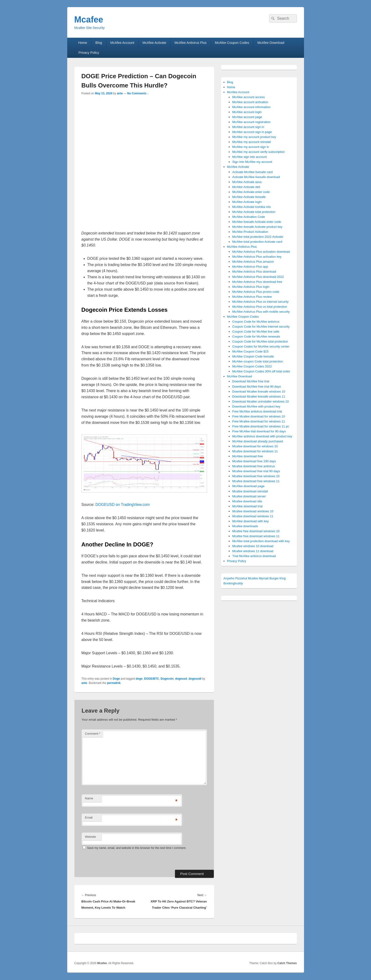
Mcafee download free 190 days (254, 461)
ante (120, 93)
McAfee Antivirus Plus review (252, 297)
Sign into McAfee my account (252, 162)
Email (89, 817)
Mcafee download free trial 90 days (256, 471)
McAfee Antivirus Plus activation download (261, 252)
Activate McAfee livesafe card (253, 172)
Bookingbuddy (233, 583)
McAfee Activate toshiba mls (252, 207)
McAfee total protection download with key (261, 541)
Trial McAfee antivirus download (254, 556)
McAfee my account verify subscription (259, 152)
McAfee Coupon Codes (232, 43)
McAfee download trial (247, 506)
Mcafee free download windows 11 (256, 536)
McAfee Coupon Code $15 (250, 351)
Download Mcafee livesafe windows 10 (259, 392)
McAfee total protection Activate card (257, 242)
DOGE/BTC (151, 679)
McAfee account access (248, 97)
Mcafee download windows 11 (253, 516)
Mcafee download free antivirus (254, 466)
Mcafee (89, 20)
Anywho (229, 578)
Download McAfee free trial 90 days (257, 387)
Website (91, 837)
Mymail (264, 578)
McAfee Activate (154, 43)
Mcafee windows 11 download (253, 551)
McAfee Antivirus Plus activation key (257, 257)
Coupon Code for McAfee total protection (260, 341)
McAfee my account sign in (251, 147)
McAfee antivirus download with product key (262, 436)
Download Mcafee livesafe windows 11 (259, 396)
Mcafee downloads (245, 526)
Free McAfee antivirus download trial (257, 411)
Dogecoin (167, 679)
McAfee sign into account (249, 157)
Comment (93, 734)
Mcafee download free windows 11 (256, 481)
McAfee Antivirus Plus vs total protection (260, 307)
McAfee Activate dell (246, 187)
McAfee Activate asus (247, 182)
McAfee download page (248, 486)
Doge (116, 679)
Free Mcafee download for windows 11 (259, 421)
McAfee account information (251, 107)
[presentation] (114, 860)
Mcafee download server (249, 496)
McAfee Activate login (247, 202)
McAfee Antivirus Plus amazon (253, 262)
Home (83, 43)
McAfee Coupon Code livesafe (253, 356)
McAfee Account (122, 43)
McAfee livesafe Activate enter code (257, 222)
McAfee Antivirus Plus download (254, 272)
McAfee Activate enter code (251, 192)
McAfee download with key (250, 521)
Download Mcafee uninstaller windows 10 (260, 401)
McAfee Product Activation (250, 232)
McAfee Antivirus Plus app (250, 267)
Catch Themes (287, 963)
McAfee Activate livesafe (249, 197)
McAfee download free (248, 456)
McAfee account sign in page (252, 132)
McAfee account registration (251, 122)
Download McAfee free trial (251, 381)
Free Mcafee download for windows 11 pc (261, 426)
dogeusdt (195, 679)
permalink (114, 683)
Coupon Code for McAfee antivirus (256, 322)
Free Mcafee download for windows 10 (259, 416)
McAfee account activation (250, 102)
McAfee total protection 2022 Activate (258, 237)
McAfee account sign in (248, 127)
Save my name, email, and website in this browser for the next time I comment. (137, 848)
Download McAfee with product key (256, 406)
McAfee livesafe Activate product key (257, 227)
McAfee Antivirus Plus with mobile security (261, 312)
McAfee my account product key (254, 137)
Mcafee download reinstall (250, 491)
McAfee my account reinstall (252, 142)
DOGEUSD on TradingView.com (123, 505)
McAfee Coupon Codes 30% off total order (261, 371)
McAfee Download (271, 43)
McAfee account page (247, 117)
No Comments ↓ (138, 93)
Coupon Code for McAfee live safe (256, 332)
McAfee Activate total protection (254, 212)
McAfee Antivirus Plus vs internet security (260, 302)
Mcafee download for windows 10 (255, 446)
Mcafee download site (247, 501)
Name (89, 798)
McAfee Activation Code (249, 217)
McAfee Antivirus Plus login (251, 287)
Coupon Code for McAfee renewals (256, 337)
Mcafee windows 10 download (253, 546)
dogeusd (181, 679)
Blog (99, 43)
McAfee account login (247, 112)
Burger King (278, 578)
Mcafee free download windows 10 (256, 531)
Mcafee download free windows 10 (256, 476)
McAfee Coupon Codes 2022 (252, 366)
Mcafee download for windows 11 (255, 451)
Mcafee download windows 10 (253, 511)
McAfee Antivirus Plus (190, 43)
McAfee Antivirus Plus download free (257, 282)
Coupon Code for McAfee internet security (261, 327)
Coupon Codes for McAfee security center (261, 346)
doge (139, 679)
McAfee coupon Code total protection (258, 361)
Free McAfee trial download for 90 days (259, 431)
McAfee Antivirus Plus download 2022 (258, 277)
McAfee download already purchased (258, 441)
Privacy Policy (89, 53)
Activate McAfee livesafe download (256, 177)
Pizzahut (241, 578)
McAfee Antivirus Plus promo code (256, 292)
